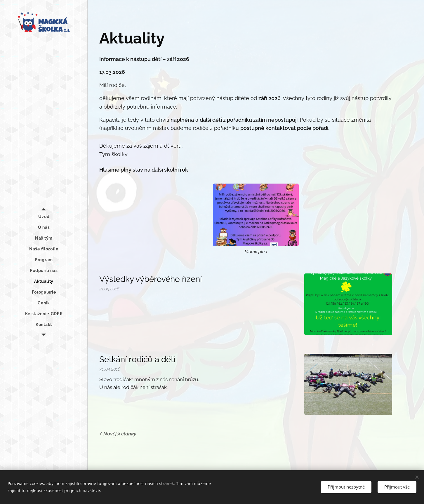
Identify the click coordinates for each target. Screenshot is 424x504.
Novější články (120, 434)
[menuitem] (44, 217)
